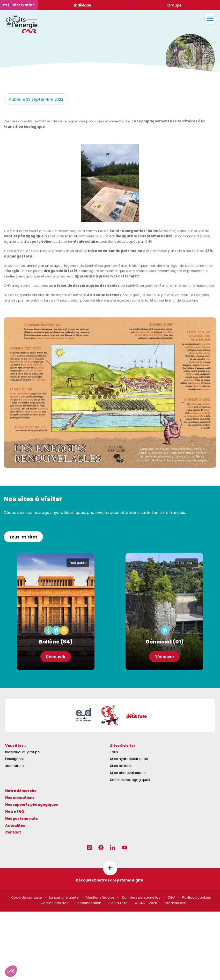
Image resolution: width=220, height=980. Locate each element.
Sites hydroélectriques (129, 759)
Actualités (15, 826)
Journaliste (14, 766)
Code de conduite (27, 897)
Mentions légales (100, 897)
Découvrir (56, 657)
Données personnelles (141, 897)
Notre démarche (21, 791)
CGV (171, 897)
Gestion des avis (54, 903)
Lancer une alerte (64, 897)
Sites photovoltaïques (128, 773)
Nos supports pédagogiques (32, 805)
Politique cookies (197, 897)
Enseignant (14, 759)
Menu (209, 19)
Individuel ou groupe (23, 752)
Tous (114, 752)
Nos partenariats (21, 819)
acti (183, 903)
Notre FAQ (15, 812)
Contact (13, 832)
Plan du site (118, 903)
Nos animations (20, 798)
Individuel (83, 5)
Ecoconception (88, 903)
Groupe (174, 5)
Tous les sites (23, 537)
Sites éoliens (121, 766)
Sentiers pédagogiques (130, 780)
